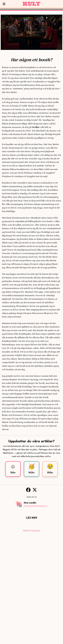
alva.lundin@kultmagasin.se (35, 506)
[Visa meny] (4, 4)
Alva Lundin (30, 503)
